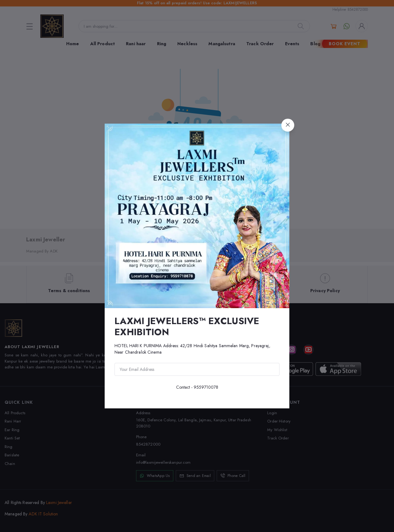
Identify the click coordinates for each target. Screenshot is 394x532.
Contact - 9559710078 (197, 387)
